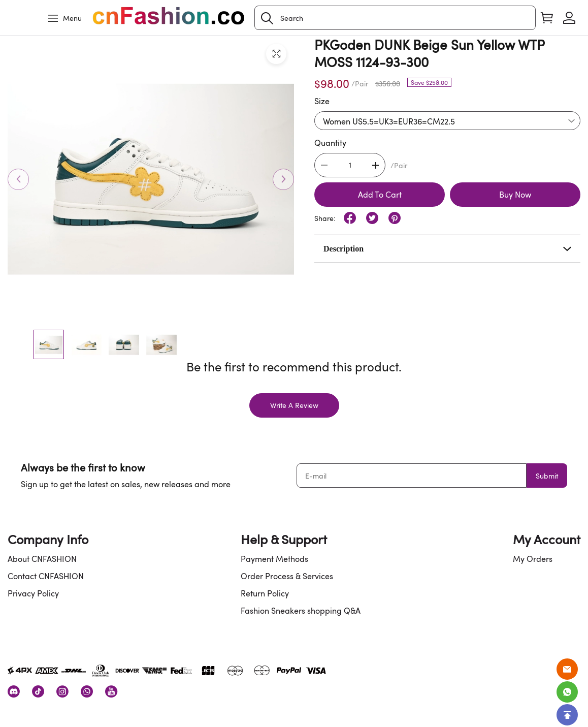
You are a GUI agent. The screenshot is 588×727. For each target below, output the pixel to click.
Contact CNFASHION (46, 576)
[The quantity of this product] (350, 165)
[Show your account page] (569, 18)
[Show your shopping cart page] (547, 18)
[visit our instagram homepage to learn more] (62, 691)
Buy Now (515, 195)
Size (322, 101)
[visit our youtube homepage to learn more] (111, 691)
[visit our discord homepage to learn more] (14, 691)
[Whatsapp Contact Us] (567, 692)
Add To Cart (380, 195)
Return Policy (265, 593)
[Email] (567, 669)
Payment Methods (274, 559)
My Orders (533, 559)
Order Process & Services (287, 576)
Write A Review (294, 405)
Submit (547, 476)
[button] (267, 18)
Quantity (330, 143)
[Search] (395, 18)
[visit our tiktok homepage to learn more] (38, 691)
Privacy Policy (33, 593)
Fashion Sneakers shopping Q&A (301, 611)
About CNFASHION (42, 559)
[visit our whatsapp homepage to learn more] (87, 691)
